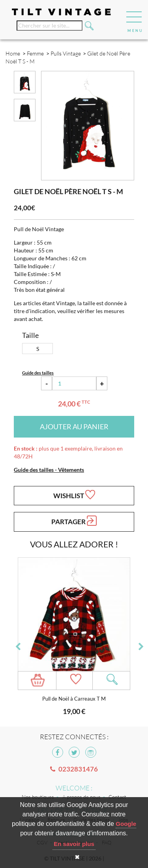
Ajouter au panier (74, 427)
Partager (74, 521)
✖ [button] (77, 857)
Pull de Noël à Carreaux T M (74, 699)
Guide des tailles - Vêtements (49, 470)
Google (126, 824)
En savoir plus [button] (74, 844)
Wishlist (74, 495)
